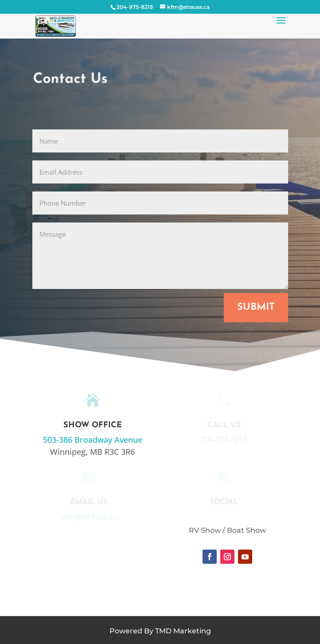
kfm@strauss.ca (88, 516)
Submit (256, 307)
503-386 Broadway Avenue (93, 440)
